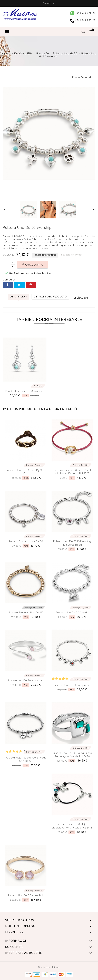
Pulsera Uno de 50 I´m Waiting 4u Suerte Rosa (72, 543)
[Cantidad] (7, 265)
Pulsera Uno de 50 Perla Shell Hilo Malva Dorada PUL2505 (72, 472)
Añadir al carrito (32, 265)
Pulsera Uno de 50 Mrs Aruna (26, 680)
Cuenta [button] (49, 3)
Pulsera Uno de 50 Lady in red (72, 685)
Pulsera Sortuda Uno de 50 (26, 541)
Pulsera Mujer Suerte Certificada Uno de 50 (26, 759)
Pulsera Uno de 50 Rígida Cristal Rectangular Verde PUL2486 (72, 755)
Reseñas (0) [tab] (80, 298)
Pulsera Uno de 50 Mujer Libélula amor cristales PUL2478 (72, 826)
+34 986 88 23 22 (83, 20)
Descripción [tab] (18, 297)
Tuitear (19, 285)
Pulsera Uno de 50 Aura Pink (26, 895)
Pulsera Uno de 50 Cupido (72, 612)
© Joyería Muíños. (49, 967)
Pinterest (31, 285)
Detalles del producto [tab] (50, 297)
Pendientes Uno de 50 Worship (25, 391)
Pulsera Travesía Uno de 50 (26, 612)
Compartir (8, 285)
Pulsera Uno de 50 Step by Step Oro (26, 472)
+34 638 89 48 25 (83, 13)
